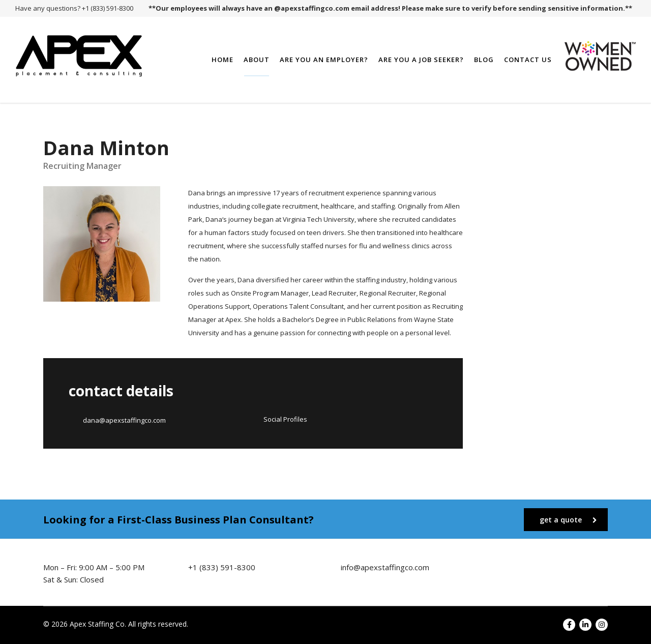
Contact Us (528, 60)
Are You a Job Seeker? (421, 60)
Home (223, 60)
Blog (484, 60)
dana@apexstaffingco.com (124, 420)
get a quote (568, 520)
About (257, 60)
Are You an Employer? (324, 60)
